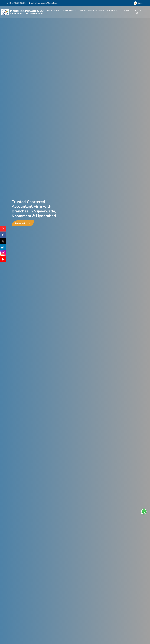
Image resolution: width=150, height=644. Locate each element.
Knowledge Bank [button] (96, 11)
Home (50, 11)
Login (138, 3)
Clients (84, 11)
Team (65, 11)
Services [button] (73, 11)
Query (110, 11)
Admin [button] (127, 11)
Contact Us (137, 12)
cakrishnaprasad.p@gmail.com (43, 3)
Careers (118, 11)
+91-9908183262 (16, 3)
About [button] (57, 11)
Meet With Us (23, 223)
